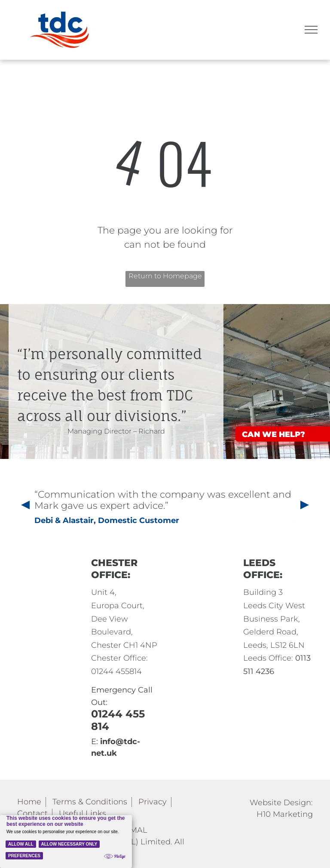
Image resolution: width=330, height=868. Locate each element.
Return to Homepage (165, 276)
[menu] (311, 30)
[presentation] (24, 506)
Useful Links (82, 813)
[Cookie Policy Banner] (66, 842)
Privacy (153, 802)
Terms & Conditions (90, 802)
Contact (32, 813)
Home (29, 802)
